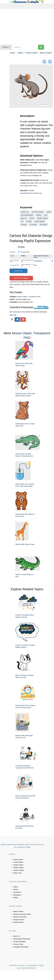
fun (22, 221)
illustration (44, 225)
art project (33, 225)
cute (46, 215)
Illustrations (17, 895)
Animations (17, 892)
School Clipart (18, 859)
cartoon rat (25, 212)
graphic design (42, 218)
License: (12, 252)
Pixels (23, 256)
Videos (16, 898)
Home (12, 53)
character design (38, 212)
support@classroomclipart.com (31, 193)
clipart (49, 212)
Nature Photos (18, 911)
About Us (17, 936)
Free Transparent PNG (15, 261)
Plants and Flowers (20, 917)
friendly (29, 221)
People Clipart (18, 865)
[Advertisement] (27, 26)
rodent (32, 218)
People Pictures (19, 920)
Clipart (20, 53)
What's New (17, 873)
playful (39, 215)
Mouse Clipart (46, 53)
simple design (40, 221)
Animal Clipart (31, 53)
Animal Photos (18, 922)
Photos (16, 890)
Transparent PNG (25, 252)
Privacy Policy (18, 944)
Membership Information (22, 939)
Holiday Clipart (18, 868)
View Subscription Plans (29, 186)
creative (24, 225)
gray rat (24, 218)
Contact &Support (19, 941)
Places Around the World (22, 914)
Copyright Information (21, 947)
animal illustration (27, 215)
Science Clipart (19, 870)
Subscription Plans (19, 312)
